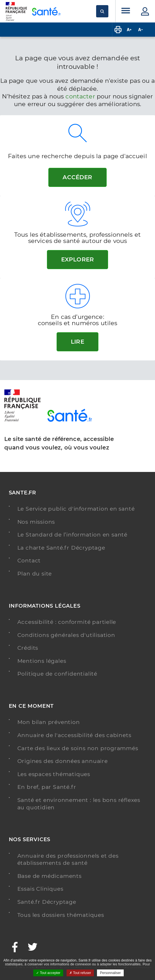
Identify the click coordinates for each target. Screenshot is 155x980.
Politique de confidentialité (57, 674)
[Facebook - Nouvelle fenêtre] (15, 948)
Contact (29, 561)
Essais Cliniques (40, 889)
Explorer (77, 259)
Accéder (77, 177)
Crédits (28, 648)
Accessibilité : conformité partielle (67, 622)
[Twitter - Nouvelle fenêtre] (33, 948)
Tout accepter (48, 973)
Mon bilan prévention (49, 722)
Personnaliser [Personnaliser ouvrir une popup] (110, 973)
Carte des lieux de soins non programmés (78, 748)
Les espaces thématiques (54, 774)
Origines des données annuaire (63, 761)
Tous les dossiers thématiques (61, 915)
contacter (80, 96)
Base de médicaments (49, 876)
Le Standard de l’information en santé (73, 535)
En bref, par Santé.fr (47, 787)
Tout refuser (80, 973)
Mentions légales (42, 661)
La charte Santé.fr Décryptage (61, 548)
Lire (77, 342)
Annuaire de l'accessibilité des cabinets (74, 735)
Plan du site (35, 574)
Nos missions (36, 522)
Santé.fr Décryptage (47, 902)
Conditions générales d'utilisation (66, 635)
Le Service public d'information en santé (76, 509)
